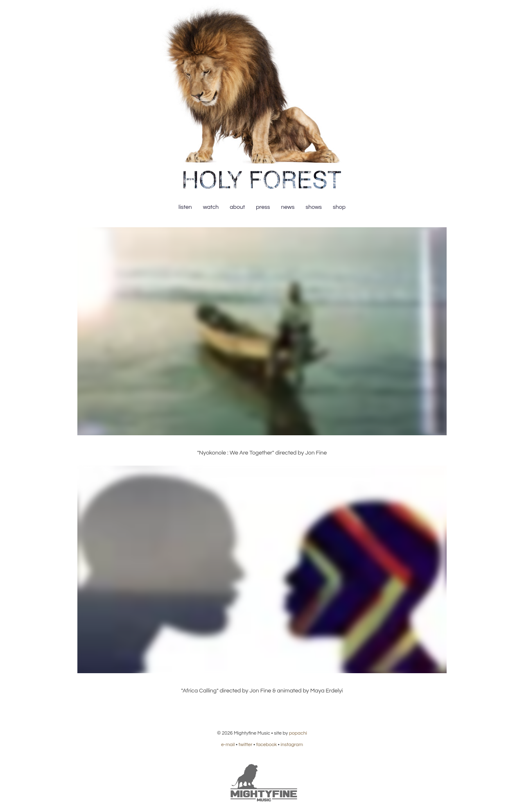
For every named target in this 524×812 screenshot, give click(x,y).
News (288, 207)
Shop (339, 207)
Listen (185, 207)
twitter (246, 745)
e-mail (228, 745)
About (237, 207)
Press (263, 207)
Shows (314, 207)
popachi (298, 733)
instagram (292, 745)
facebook (267, 745)
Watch (211, 207)
